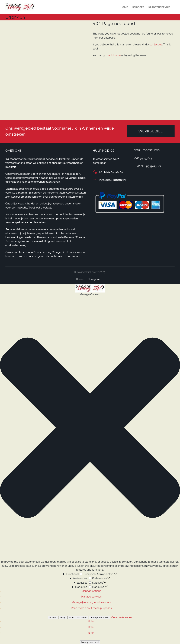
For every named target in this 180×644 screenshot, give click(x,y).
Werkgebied (151, 131)
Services (138, 7)
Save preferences (100, 617)
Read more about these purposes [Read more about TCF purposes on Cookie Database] (91, 608)
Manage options (91, 591)
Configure (94, 279)
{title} (91, 621)
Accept (53, 617)
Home (124, 7)
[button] (90, 428)
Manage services (91, 597)
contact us (156, 45)
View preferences (78, 617)
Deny (63, 617)
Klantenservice (159, 7)
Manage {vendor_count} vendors (91, 602)
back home (114, 55)
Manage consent (90, 642)
